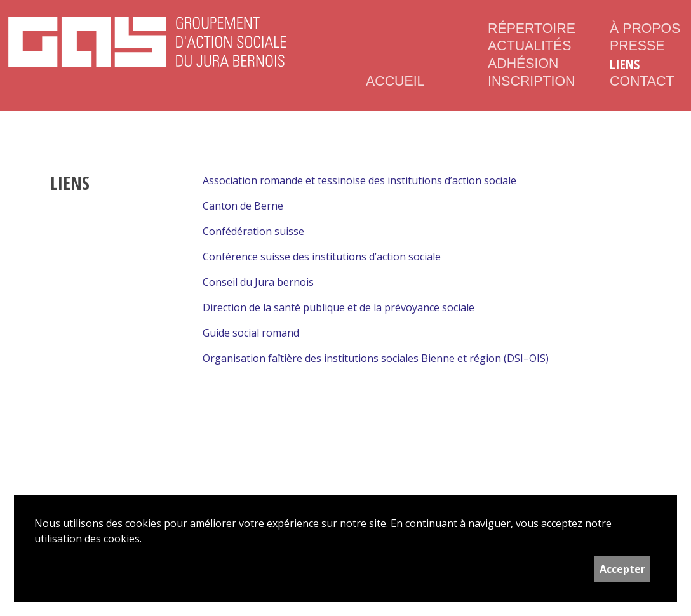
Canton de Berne (243, 206)
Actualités (528, 46)
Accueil (395, 81)
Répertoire (528, 29)
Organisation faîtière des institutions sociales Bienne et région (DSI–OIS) (376, 358)
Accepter (622, 569)
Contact (642, 81)
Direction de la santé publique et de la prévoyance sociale (339, 307)
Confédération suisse (253, 231)
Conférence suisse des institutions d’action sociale (322, 257)
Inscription (528, 81)
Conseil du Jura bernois (258, 282)
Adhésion (523, 64)
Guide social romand (251, 333)
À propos (645, 29)
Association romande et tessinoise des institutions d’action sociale (359, 180)
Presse (637, 46)
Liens (625, 64)
